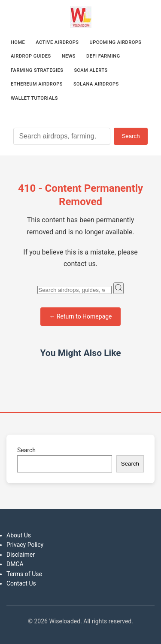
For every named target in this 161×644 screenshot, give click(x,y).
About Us (19, 535)
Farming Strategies (37, 70)
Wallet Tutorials (34, 98)
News (69, 56)
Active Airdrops (57, 42)
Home (18, 42)
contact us (80, 264)
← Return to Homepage (80, 316)
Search (131, 136)
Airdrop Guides (31, 56)
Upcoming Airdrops (116, 42)
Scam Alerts (91, 70)
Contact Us (21, 583)
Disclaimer (21, 555)
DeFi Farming (103, 56)
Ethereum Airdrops (37, 84)
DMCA (15, 564)
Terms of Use (24, 574)
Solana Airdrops (96, 84)
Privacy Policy (25, 545)
